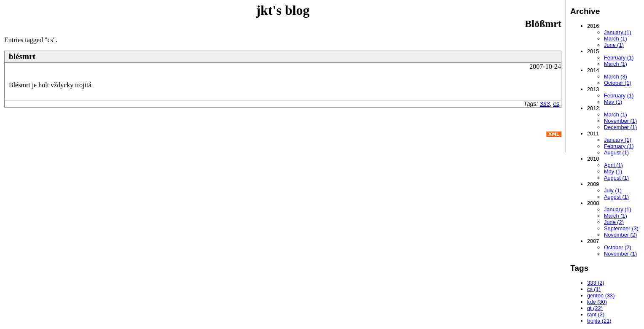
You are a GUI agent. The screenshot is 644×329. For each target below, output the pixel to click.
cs (556, 104)
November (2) (620, 235)
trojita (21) (599, 321)
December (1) (620, 127)
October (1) (618, 83)
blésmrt (22, 56)
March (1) (616, 39)
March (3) (616, 77)
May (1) (613, 102)
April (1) (613, 165)
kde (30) (597, 302)
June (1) (614, 45)
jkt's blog (283, 10)
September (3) (621, 228)
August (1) (616, 152)
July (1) (613, 190)
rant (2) (596, 314)
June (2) (614, 222)
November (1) (620, 121)
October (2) (618, 247)
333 (545, 104)
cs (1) (594, 289)
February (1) (619, 58)
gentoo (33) (601, 295)
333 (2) (596, 283)
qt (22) (595, 308)
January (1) (618, 32)
